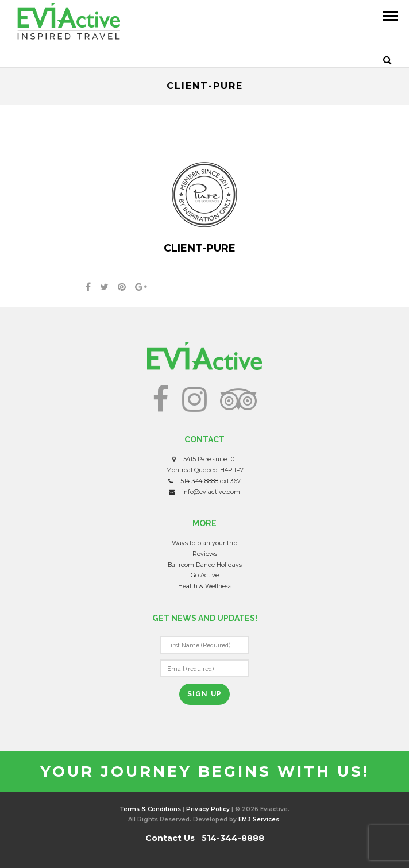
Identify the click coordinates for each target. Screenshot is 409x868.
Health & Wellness (205, 586)
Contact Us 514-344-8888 (205, 838)
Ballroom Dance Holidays (205, 565)
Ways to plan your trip (204, 543)
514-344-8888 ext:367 (211, 481)
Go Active (205, 575)
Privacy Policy (208, 809)
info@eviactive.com (211, 492)
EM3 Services (259, 819)
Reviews (205, 554)
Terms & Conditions (150, 809)
